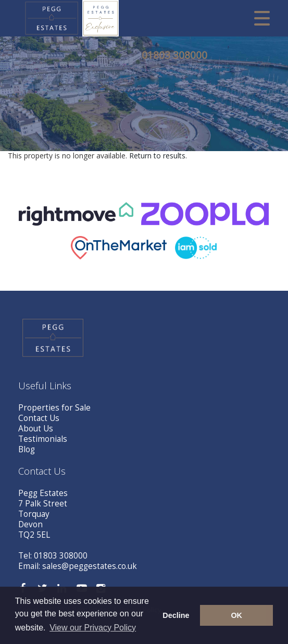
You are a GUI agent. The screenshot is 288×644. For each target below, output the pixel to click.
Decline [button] (176, 615)
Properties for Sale (54, 408)
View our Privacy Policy (93, 628)
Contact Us (39, 418)
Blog (27, 449)
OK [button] (236, 615)
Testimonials (43, 439)
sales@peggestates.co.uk (90, 566)
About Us (36, 429)
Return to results (157, 156)
